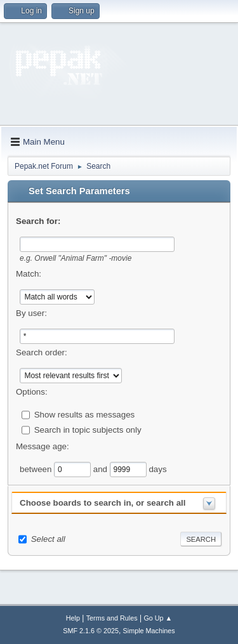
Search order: (42, 352)
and (102, 469)
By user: (31, 313)
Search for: (38, 221)
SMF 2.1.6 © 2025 (91, 631)
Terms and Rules (112, 618)
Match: (29, 274)
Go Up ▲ (158, 618)
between (37, 469)
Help (73, 618)
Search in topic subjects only (88, 429)
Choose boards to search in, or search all (102, 503)
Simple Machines (149, 631)
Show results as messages (85, 414)
